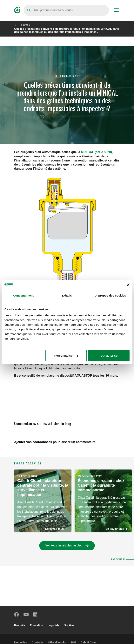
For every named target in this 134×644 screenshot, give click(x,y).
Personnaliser (66, 356)
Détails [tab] (67, 295)
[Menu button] (116, 10)
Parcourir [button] (118, 559)
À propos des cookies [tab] (111, 295)
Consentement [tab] (23, 295)
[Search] (66, 10)
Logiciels (54, 625)
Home (25, 25)
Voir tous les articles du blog (64, 545)
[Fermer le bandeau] (128, 285)
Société (69, 625)
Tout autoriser (109, 356)
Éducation (37, 625)
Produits (20, 625)
